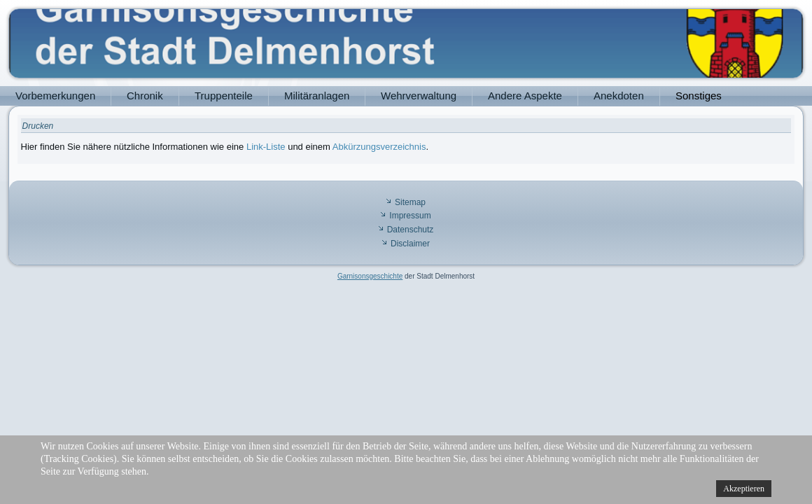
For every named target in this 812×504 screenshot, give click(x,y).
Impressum (410, 216)
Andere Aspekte (525, 96)
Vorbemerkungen (55, 96)
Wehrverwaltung (419, 96)
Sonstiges (699, 96)
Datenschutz (411, 230)
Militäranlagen (317, 96)
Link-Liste (266, 147)
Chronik (145, 96)
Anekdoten (619, 96)
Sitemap (410, 202)
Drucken (38, 126)
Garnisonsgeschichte (370, 276)
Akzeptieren (744, 489)
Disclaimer (410, 244)
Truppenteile (224, 96)
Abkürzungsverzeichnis (379, 147)
